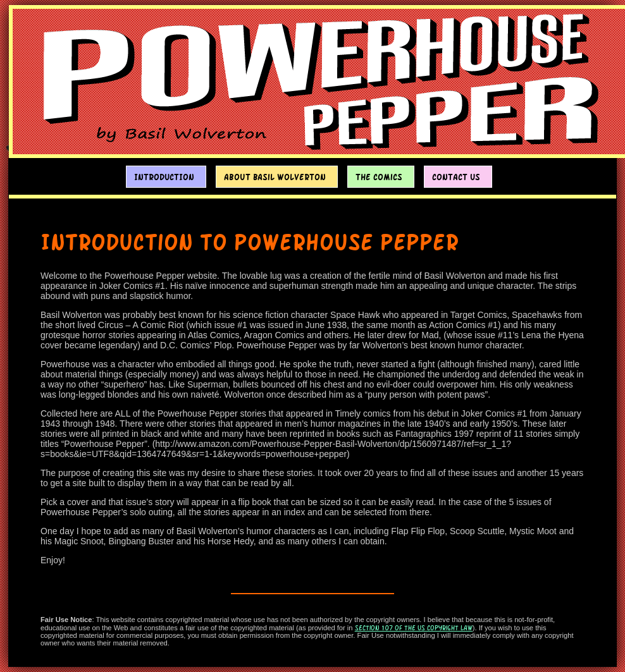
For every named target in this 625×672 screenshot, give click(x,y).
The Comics (379, 177)
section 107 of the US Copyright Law (414, 627)
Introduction (164, 177)
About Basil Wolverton (275, 177)
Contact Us (456, 177)
